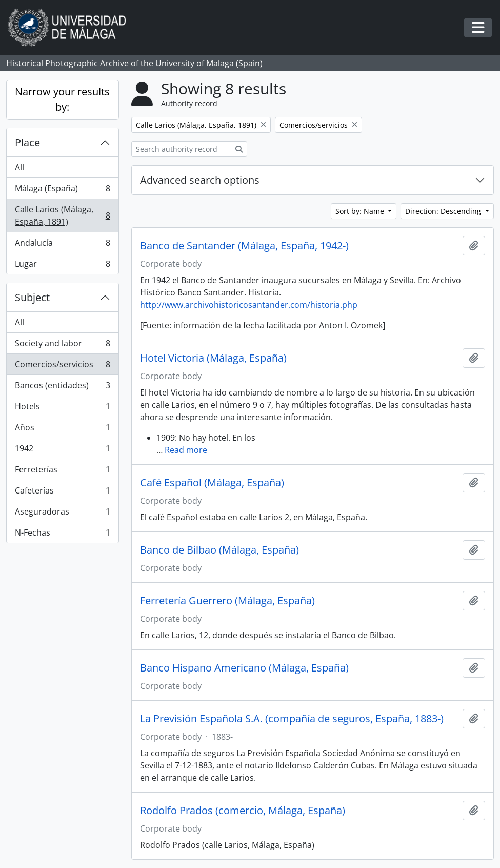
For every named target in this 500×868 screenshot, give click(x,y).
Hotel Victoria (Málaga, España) (213, 358)
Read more (186, 450)
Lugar (62, 266)
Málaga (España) (62, 191)
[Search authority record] (181, 149)
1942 (62, 451)
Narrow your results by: (62, 99)
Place (27, 142)
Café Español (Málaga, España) (212, 483)
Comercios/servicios (62, 367)
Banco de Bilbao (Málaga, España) (219, 550)
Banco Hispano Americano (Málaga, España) (244, 668)
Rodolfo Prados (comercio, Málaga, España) (243, 811)
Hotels (62, 409)
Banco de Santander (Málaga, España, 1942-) (244, 246)
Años (62, 430)
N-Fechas (62, 535)
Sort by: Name (361, 211)
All (19, 167)
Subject (32, 297)
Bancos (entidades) (62, 388)
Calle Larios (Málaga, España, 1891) (62, 215)
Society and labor (62, 346)
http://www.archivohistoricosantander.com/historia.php (249, 305)
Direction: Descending (444, 211)
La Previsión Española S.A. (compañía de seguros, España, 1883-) (292, 719)
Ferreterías (62, 472)
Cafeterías (62, 493)
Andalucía (62, 245)
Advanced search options (200, 180)
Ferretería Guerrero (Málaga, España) (227, 601)
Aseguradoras (62, 514)
